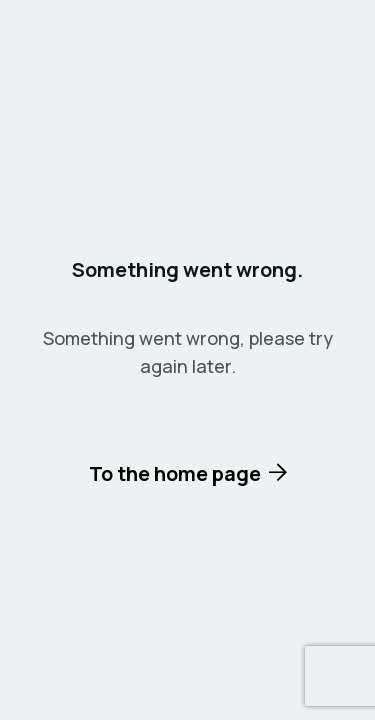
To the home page (175, 473)
